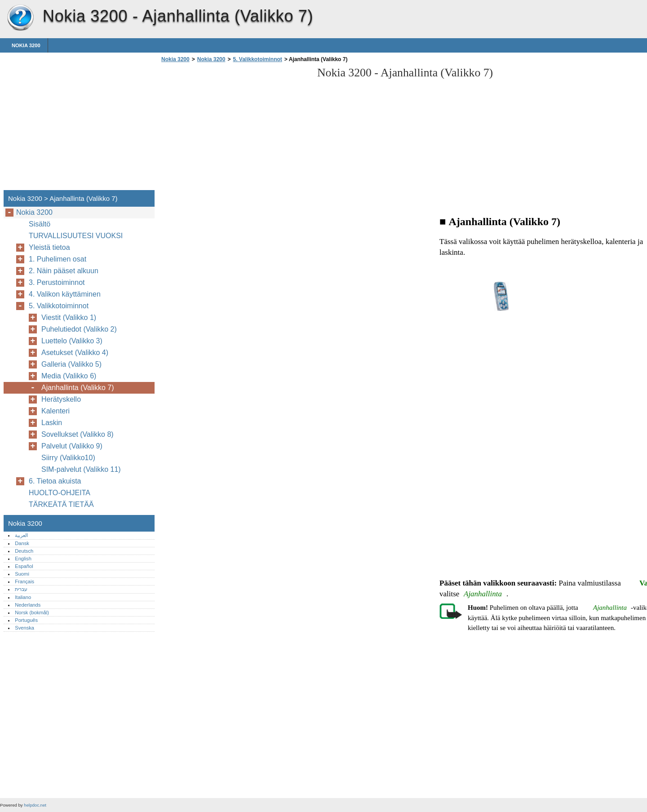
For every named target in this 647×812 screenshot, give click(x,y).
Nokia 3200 (20, 18)
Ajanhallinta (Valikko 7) (78, 388)
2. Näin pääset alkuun (64, 271)
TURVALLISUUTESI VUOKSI (76, 236)
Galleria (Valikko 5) (71, 364)
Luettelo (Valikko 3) (72, 341)
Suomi (22, 574)
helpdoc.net (35, 805)
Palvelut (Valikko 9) (72, 446)
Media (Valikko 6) (69, 376)
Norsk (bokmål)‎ (32, 612)
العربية (21, 535)
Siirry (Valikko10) (68, 458)
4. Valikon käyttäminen (65, 294)
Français (24, 581)
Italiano (23, 597)
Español (24, 566)
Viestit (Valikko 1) (69, 317)
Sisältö (40, 224)
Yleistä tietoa (49, 247)
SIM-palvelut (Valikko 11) (81, 469)
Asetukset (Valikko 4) (75, 353)
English (23, 559)
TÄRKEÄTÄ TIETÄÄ (61, 504)
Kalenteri (55, 411)
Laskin (52, 423)
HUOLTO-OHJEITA (60, 493)
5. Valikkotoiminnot (257, 59)
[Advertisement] (235, 129)
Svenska (24, 628)
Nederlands (28, 605)
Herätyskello (61, 399)
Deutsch (24, 551)
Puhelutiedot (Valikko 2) (79, 329)
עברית (21, 589)
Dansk (22, 543)
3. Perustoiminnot (57, 282)
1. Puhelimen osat (58, 259)
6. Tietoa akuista (55, 481)
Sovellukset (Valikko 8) (78, 434)
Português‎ (26, 620)
